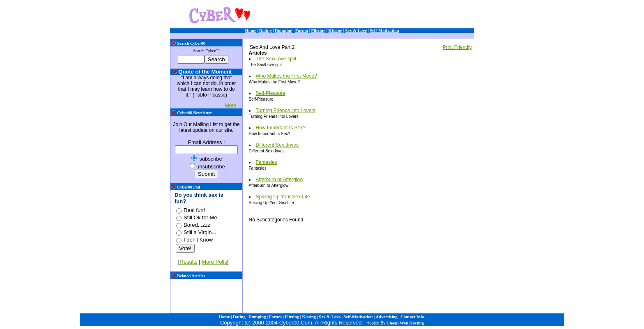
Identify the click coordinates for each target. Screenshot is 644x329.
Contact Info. (413, 317)
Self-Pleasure (271, 93)
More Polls (214, 262)
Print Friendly (457, 47)
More (231, 106)
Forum (302, 31)
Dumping (284, 31)
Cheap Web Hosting (405, 323)
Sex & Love (356, 31)
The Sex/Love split (276, 59)
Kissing (336, 31)
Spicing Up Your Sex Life (283, 197)
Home (251, 31)
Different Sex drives (277, 145)
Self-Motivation (384, 31)
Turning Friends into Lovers (286, 110)
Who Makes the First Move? (286, 76)
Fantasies (267, 162)
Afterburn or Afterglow (280, 179)
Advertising (387, 317)
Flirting (318, 31)
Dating (266, 31)
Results (188, 262)
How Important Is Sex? (281, 128)
